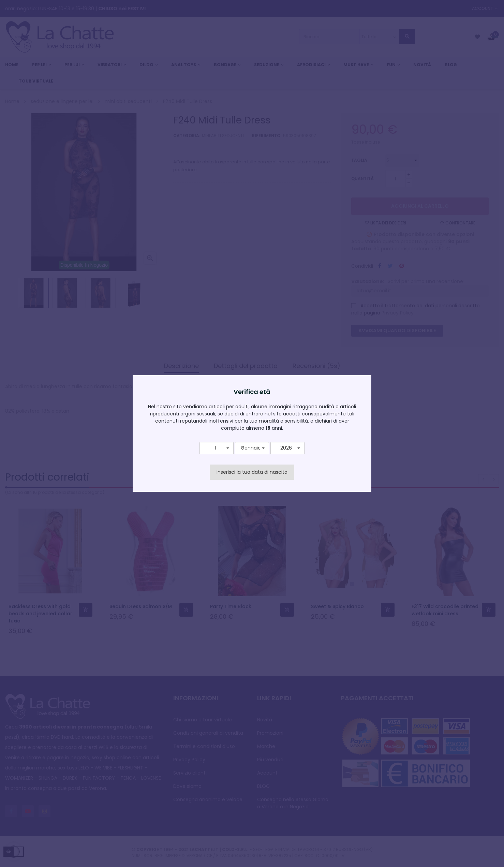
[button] (217, 448)
